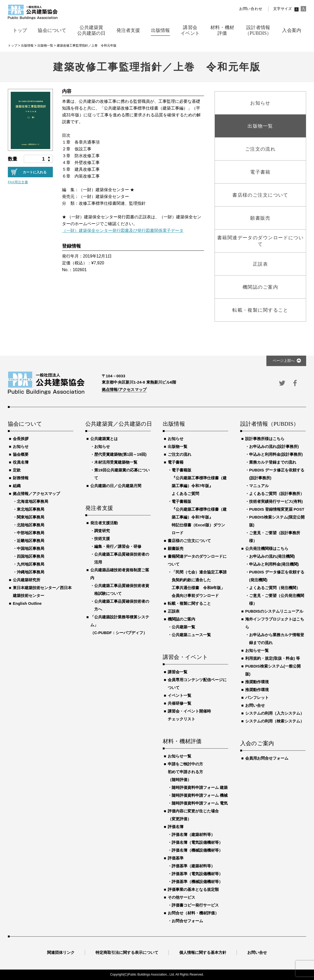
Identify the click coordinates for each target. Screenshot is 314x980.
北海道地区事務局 (32, 501)
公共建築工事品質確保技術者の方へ (122, 605)
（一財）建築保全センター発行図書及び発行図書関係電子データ (123, 230)
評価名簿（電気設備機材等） (197, 842)
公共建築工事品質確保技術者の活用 (122, 558)
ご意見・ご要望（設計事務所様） (275, 537)
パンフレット (257, 697)
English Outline (27, 603)
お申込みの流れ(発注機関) (272, 556)
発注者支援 (99, 508)
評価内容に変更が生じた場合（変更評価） (193, 815)
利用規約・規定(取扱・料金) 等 (273, 658)
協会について (25, 424)
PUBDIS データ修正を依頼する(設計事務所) (277, 474)
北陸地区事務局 (30, 525)
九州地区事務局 (30, 564)
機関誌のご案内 (181, 619)
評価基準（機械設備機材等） (197, 882)
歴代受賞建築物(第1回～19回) (120, 454)
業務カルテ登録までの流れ (273, 462)
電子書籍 (176, 462)
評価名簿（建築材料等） (193, 834)
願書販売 (176, 548)
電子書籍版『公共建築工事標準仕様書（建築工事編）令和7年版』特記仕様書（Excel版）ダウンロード (199, 517)
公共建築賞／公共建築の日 (118, 424)
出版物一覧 (178, 446)
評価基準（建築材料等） (193, 866)
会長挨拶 (21, 439)
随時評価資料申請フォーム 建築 (200, 787)
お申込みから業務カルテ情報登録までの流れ (277, 639)
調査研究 (102, 531)
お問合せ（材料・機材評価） (193, 913)
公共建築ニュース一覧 (191, 635)
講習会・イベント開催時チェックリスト (189, 715)
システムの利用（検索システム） (275, 721)
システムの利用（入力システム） (275, 713)
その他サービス (181, 897)
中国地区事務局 (30, 548)
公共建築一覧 (183, 627)
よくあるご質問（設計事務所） (277, 494)
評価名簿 (176, 827)
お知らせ (21, 446)
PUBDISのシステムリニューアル (274, 611)
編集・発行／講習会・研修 (118, 546)
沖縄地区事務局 (30, 572)
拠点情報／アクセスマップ (36, 494)
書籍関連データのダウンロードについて (197, 560)
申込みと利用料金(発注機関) (274, 564)
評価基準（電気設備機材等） (197, 874)
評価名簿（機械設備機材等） (197, 850)
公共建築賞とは (104, 439)
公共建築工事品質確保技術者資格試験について (122, 589)
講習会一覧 (178, 672)
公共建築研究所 (27, 580)
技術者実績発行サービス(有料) (276, 501)
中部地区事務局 (30, 533)
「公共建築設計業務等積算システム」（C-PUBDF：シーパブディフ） (120, 625)
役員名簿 (21, 462)
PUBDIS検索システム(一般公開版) (273, 670)
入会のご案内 (257, 744)
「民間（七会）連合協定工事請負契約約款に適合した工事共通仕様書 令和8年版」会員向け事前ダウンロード (199, 584)
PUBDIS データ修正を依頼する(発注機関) (277, 576)
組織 (17, 486)
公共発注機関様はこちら (267, 548)
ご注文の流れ (180, 454)
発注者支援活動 (104, 523)
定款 (17, 470)
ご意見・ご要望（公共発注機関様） (277, 599)
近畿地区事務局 (30, 541)
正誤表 (174, 611)
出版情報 (174, 424)
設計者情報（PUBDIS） (270, 424)
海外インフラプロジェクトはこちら (275, 623)
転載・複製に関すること (189, 603)
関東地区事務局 (30, 517)
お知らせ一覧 (180, 756)
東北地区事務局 (30, 509)
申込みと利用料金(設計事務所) (276, 454)
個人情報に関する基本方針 (203, 952)
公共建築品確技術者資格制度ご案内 (120, 574)
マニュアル (259, 486)
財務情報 (21, 478)
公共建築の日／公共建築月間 (116, 486)
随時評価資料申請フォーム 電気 (200, 803)
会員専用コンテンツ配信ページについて (197, 684)
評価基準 (176, 858)
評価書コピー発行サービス (195, 905)
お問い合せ (255, 705)
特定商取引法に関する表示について (127, 952)
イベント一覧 (180, 695)
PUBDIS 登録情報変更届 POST (277, 509)
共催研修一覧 (180, 703)
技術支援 (102, 539)
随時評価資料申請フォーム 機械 (200, 795)
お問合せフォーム (187, 921)
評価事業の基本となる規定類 (193, 889)
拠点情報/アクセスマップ (124, 389)
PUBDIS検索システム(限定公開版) (277, 521)
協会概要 (21, 454)
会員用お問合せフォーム (267, 758)
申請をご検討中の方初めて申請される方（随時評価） (185, 772)
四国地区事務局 (30, 556)
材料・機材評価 (182, 742)
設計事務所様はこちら (265, 439)
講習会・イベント (186, 657)
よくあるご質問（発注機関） (275, 588)
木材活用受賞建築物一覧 (116, 462)
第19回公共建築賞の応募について (122, 474)
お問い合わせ (251, 9)
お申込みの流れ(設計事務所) (274, 446)
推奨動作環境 (257, 682)
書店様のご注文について (189, 541)
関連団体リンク (61, 952)
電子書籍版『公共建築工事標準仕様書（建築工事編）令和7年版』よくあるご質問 (199, 482)
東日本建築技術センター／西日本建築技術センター (42, 592)
